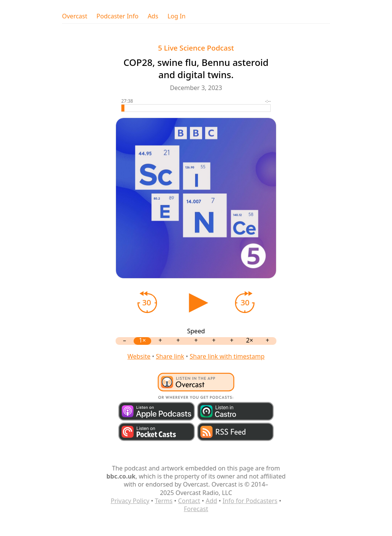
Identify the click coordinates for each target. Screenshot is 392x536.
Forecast (196, 509)
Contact (189, 501)
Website (139, 356)
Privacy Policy (130, 501)
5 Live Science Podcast (196, 48)
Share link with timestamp (227, 356)
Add (211, 501)
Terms (164, 501)
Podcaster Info (118, 16)
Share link (170, 356)
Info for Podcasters (250, 501)
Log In (176, 16)
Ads (153, 16)
